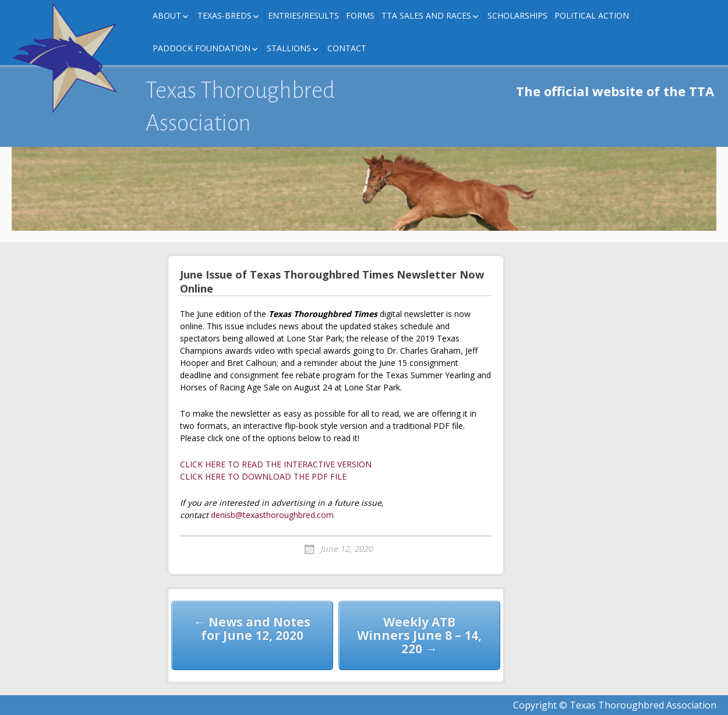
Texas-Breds (225, 15)
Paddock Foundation (202, 48)
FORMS (360, 15)
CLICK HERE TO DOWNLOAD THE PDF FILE (263, 476)
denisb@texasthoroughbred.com (272, 515)
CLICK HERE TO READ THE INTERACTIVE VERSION (276, 464)
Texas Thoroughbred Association (240, 107)
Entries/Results (303, 15)
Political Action (592, 15)
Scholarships (517, 15)
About (167, 15)
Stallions (289, 48)
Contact (347, 48)
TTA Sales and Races (426, 15)
